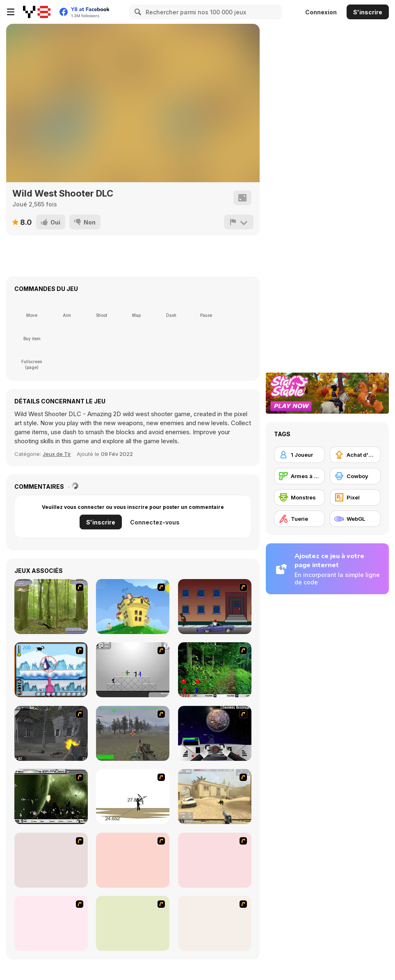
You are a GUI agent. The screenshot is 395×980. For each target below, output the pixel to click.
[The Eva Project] (51, 797)
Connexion (321, 12)
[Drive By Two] (215, 607)
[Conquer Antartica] (133, 923)
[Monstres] (299, 497)
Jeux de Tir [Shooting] (57, 454)
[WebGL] (355, 519)
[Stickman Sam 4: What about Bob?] (133, 670)
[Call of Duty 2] (51, 733)
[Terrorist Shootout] (215, 860)
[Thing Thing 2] (51, 860)
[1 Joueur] (299, 455)
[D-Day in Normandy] (51, 923)
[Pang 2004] (215, 670)
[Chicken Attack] (133, 607)
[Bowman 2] (133, 797)
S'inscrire (368, 12)
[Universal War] (215, 733)
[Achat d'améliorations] (355, 455)
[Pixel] (355, 497)
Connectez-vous (155, 522)
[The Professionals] (133, 860)
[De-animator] (215, 923)
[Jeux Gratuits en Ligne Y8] (37, 12)
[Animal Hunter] (51, 607)
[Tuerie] (299, 519)
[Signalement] (239, 222)
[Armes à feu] (299, 476)
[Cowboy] (355, 476)
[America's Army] (133, 733)
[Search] (137, 12)
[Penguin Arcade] (51, 670)
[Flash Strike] (215, 797)
